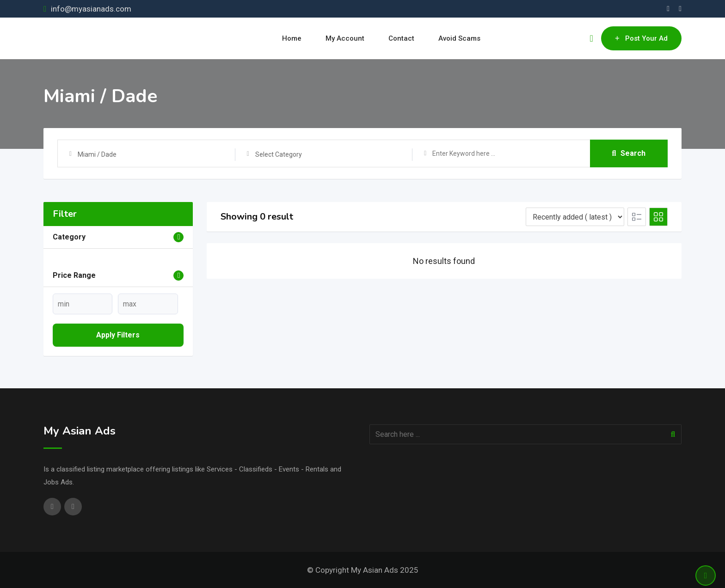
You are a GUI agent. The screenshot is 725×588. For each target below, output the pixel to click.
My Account (345, 38)
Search (629, 153)
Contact (401, 38)
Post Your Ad (641, 38)
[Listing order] (575, 217)
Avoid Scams (459, 38)
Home (292, 38)
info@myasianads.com (91, 9)
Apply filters (118, 335)
